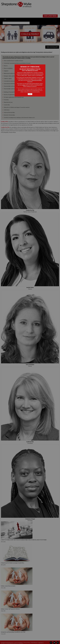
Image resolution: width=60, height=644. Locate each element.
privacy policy (37, 92)
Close (30, 94)
